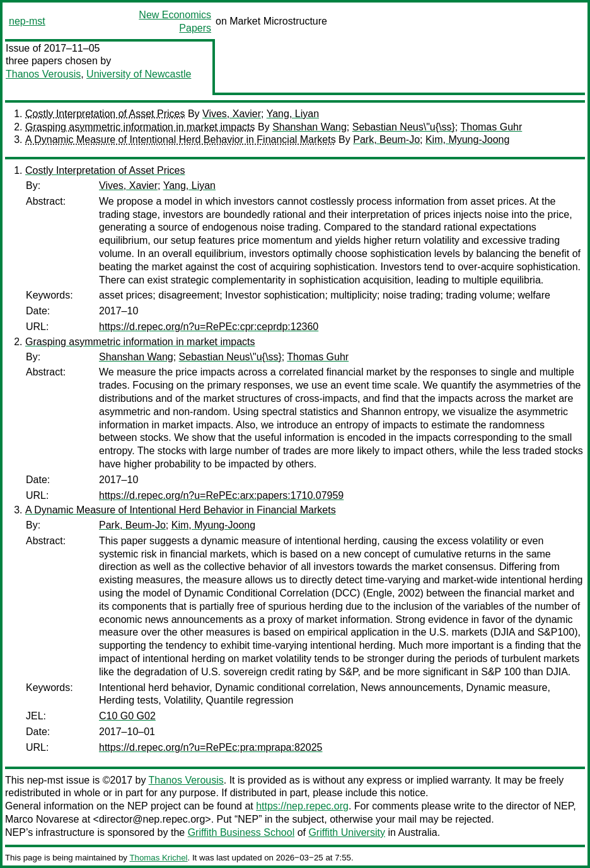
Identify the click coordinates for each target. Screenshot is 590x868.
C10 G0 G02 (127, 716)
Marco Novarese (42, 819)
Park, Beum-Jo (386, 140)
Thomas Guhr (491, 127)
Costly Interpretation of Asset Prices (105, 114)
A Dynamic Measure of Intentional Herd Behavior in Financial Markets (181, 140)
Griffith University (347, 832)
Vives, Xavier (232, 114)
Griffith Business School (241, 832)
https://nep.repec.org (302, 806)
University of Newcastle (139, 74)
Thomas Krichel (158, 858)
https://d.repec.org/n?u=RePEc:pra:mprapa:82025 (211, 747)
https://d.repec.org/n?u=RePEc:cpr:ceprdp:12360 (209, 327)
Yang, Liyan (293, 114)
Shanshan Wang (309, 127)
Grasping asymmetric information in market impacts (140, 127)
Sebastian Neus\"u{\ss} (404, 127)
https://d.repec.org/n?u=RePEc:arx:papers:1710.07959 (221, 495)
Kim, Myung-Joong (467, 140)
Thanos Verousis (43, 74)
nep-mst (27, 21)
